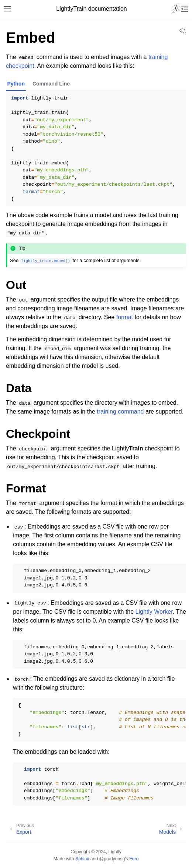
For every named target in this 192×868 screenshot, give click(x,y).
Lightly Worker (154, 612)
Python (16, 84)
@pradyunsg (112, 859)
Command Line (51, 84)
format (125, 317)
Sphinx (82, 859)
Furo (134, 859)
